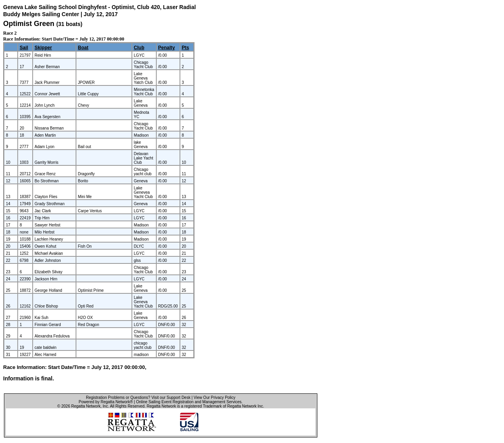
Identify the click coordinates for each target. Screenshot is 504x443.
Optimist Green (29, 24)
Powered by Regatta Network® (106, 402)
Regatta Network (86, 406)
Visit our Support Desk (171, 398)
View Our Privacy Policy (215, 398)
